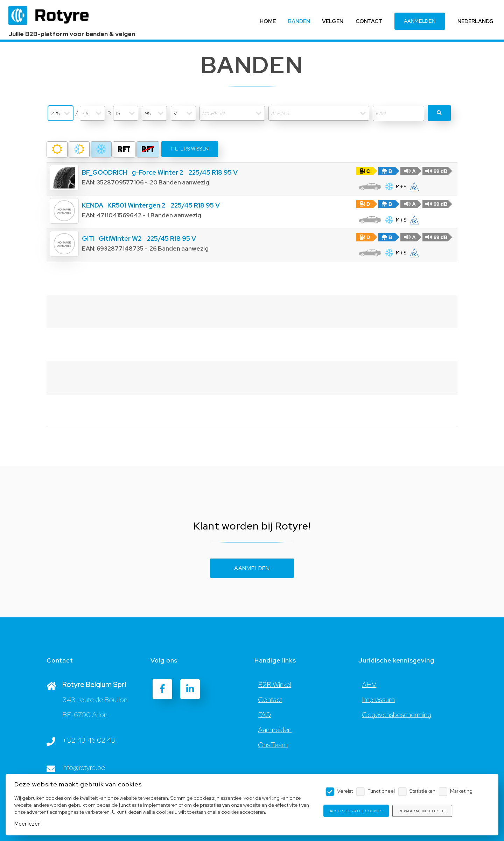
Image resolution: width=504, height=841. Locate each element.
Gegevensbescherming (397, 715)
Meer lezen (27, 824)
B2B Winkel (275, 685)
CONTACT (369, 21)
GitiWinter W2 (120, 239)
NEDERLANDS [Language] (475, 21)
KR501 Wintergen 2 (136, 205)
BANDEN (299, 21)
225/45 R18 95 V (213, 172)
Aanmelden (252, 568)
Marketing (461, 791)
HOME (268, 21)
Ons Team (273, 745)
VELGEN (333, 21)
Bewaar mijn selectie (422, 811)
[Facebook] (162, 689)
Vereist (345, 791)
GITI (88, 239)
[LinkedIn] (190, 689)
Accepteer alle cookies (356, 811)
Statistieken (422, 791)
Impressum (378, 700)
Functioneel (381, 791)
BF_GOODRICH (105, 172)
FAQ (264, 715)
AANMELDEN (420, 21)
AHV (369, 685)
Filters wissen (190, 149)
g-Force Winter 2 (157, 172)
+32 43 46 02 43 (89, 741)
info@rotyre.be (84, 768)
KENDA (93, 205)
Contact (270, 700)
